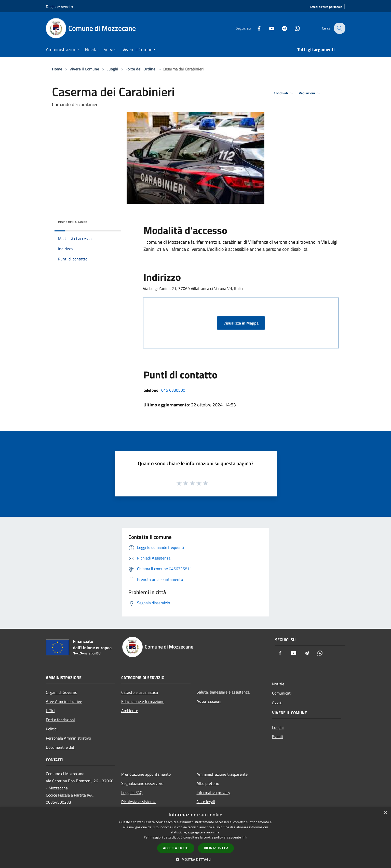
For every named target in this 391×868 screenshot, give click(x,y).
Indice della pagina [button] (73, 222)
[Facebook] (256, 28)
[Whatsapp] (294, 28)
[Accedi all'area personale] (326, 7)
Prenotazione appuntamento (146, 774)
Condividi (284, 93)
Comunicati (282, 693)
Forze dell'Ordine (140, 69)
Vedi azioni (310, 93)
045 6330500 (173, 390)
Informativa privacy (213, 792)
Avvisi (277, 702)
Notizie (278, 684)
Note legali (206, 802)
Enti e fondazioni (60, 720)
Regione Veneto (59, 7)
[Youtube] (268, 28)
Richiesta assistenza (139, 802)
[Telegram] (281, 28)
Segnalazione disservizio (142, 783)
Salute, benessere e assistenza (223, 692)
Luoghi (112, 69)
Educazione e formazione (143, 701)
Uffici (50, 711)
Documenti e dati (61, 747)
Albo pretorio (208, 783)
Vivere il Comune (85, 69)
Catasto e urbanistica (140, 692)
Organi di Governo (62, 692)
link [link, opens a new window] (244, 837)
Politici (52, 729)
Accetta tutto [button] (176, 848)
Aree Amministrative (64, 701)
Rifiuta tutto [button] (216, 848)
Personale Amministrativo (68, 738)
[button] (196, 859)
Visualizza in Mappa (241, 323)
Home (57, 69)
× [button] (385, 813)
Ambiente (130, 711)
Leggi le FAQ (132, 792)
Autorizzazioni (209, 701)
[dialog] (195, 838)
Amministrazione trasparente (222, 774)
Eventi (278, 737)
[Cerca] (339, 28)
